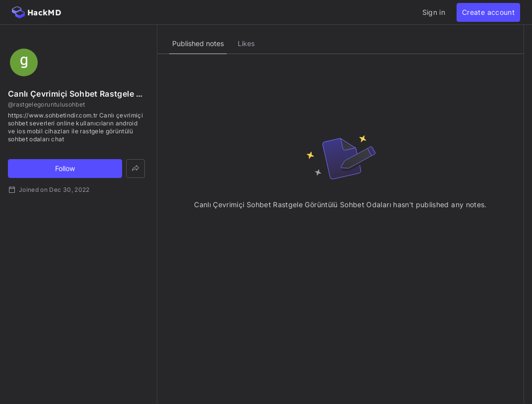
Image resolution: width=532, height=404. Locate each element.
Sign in (434, 12)
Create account (488, 12)
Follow (65, 168)
